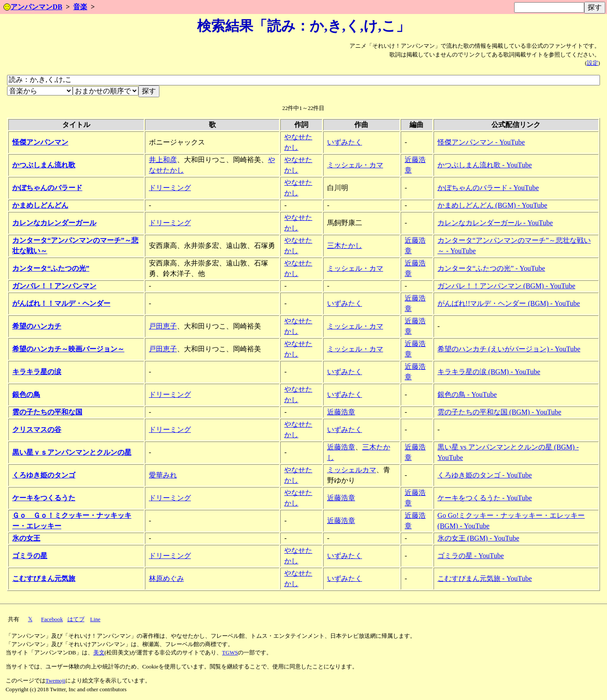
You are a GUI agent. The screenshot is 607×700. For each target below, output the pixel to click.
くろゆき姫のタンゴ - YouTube (485, 475)
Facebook (52, 619)
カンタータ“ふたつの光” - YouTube (491, 268)
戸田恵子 (163, 326)
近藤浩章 (341, 412)
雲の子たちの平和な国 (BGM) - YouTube (499, 412)
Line (95, 619)
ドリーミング (170, 188)
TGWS (230, 653)
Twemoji (55, 681)
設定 (593, 63)
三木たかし (345, 246)
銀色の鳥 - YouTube (467, 394)
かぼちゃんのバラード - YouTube (488, 188)
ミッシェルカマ (352, 470)
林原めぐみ (166, 578)
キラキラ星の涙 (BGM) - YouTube (489, 372)
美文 (99, 653)
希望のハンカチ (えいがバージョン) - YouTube (509, 349)
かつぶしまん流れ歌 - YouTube (485, 165)
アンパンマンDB (33, 7)
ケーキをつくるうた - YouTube (485, 498)
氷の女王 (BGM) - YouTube (478, 538)
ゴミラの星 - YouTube (471, 556)
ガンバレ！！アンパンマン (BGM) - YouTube (506, 286)
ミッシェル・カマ (355, 165)
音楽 (80, 7)
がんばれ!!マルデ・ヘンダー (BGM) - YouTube (509, 303)
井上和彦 (163, 160)
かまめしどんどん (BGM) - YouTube (492, 205)
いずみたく (345, 142)
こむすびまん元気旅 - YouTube (485, 578)
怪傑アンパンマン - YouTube (481, 142)
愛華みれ (163, 475)
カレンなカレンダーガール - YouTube (495, 223)
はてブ (76, 619)
